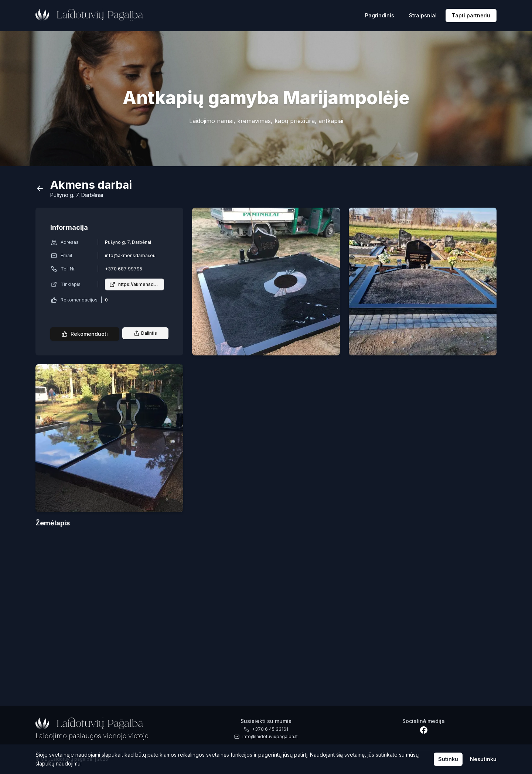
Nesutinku (483, 759)
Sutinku (448, 759)
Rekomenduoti (85, 334)
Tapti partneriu (471, 15)
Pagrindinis (380, 15)
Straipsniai (423, 15)
